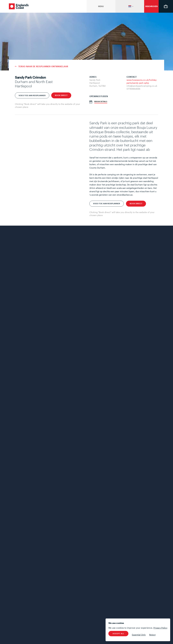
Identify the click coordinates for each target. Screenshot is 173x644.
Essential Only (139, 635)
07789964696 (133, 89)
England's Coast (19, 6)
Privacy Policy (160, 628)
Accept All (118, 634)
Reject (152, 635)
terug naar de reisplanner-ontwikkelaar (43, 66)
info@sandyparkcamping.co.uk (142, 86)
